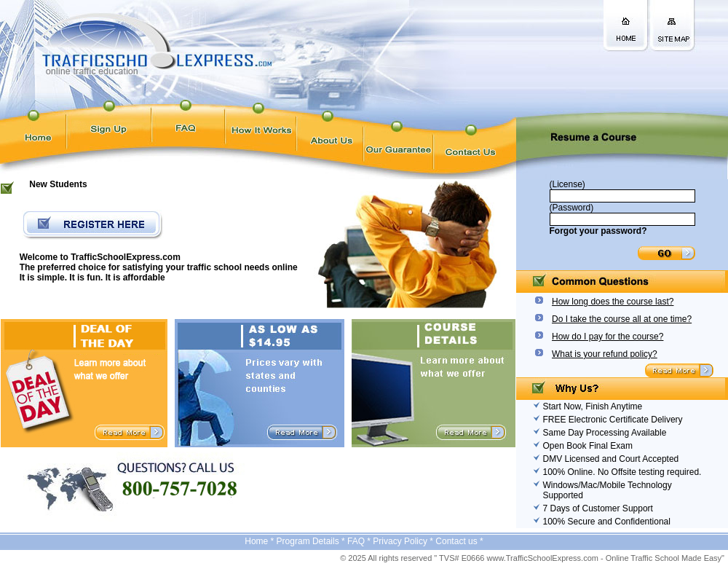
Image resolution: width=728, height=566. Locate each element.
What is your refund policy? (605, 354)
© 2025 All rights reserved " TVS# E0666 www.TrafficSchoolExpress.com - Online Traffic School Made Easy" (532, 558)
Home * (260, 541)
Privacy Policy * (404, 541)
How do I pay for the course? (608, 337)
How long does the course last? (613, 302)
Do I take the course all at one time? (622, 319)
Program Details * (312, 541)
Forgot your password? (598, 231)
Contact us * (459, 541)
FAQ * (360, 541)
